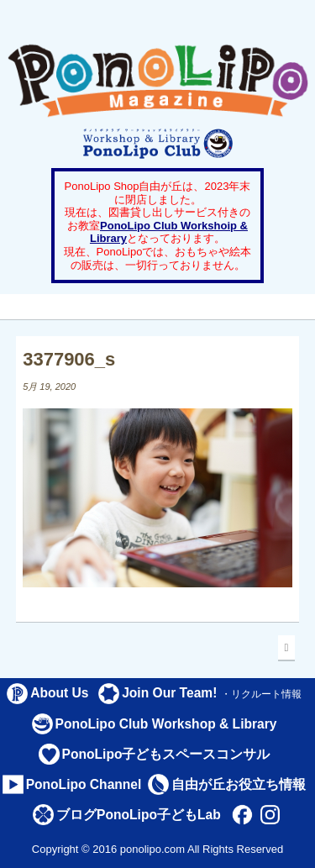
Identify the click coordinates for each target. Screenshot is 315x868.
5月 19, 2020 (49, 387)
